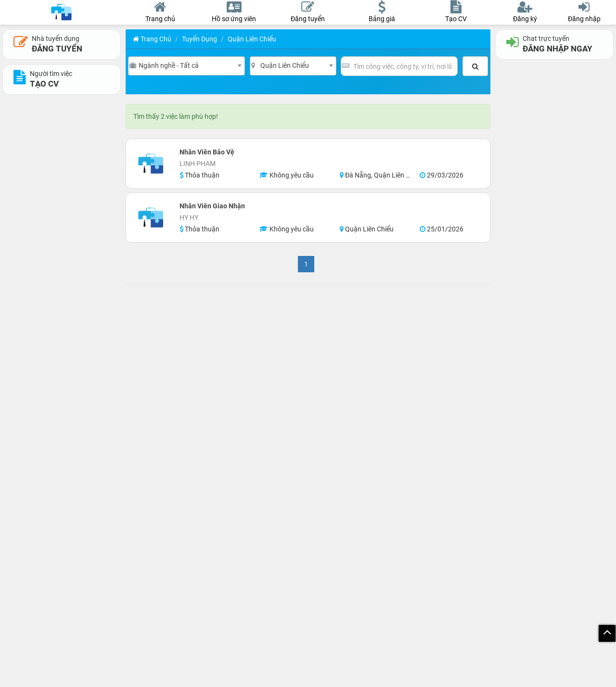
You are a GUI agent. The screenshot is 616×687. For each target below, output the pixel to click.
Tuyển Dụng (199, 39)
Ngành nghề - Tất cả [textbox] (169, 65)
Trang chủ (152, 39)
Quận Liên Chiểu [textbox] (285, 65)
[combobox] (186, 66)
